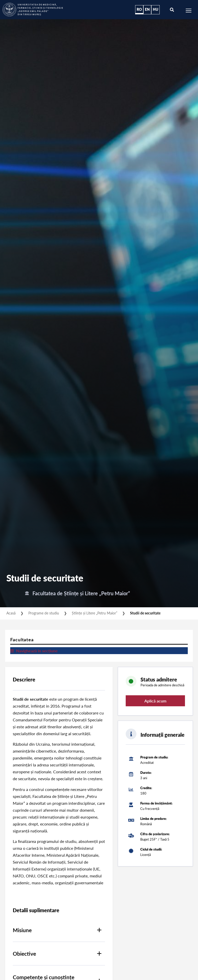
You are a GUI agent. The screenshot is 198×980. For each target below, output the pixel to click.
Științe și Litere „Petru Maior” (95, 613)
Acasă (11, 613)
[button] (59, 930)
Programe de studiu (44, 613)
